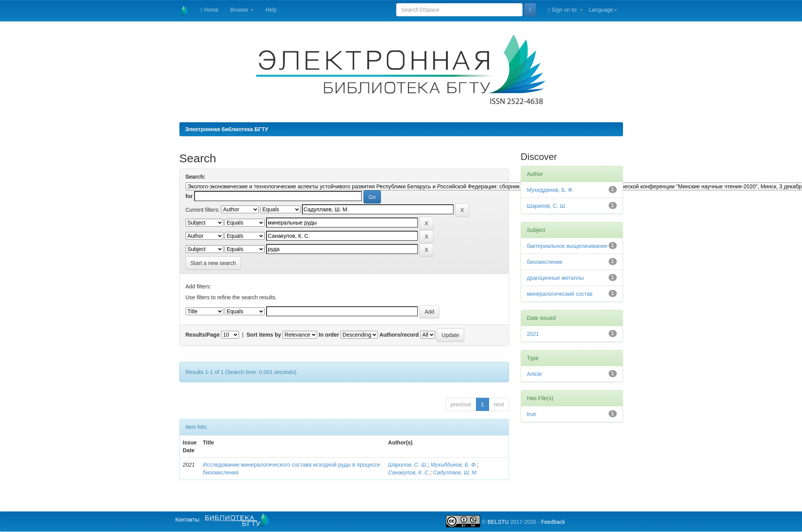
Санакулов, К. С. (409, 472)
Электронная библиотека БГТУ (227, 129)
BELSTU (498, 522)
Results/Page (203, 335)
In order (329, 335)
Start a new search (213, 263)
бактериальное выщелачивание (567, 246)
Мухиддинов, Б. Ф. (454, 465)
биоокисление (545, 262)
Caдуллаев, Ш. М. (455, 472)
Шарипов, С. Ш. (408, 465)
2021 (533, 334)
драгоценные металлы (555, 278)
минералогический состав (560, 294)
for (189, 196)
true (532, 414)
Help (271, 10)
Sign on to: (565, 10)
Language (603, 10)
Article (534, 374)
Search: (196, 177)
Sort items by (264, 335)
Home (209, 10)
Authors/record (399, 335)
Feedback (553, 522)
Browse (242, 10)
